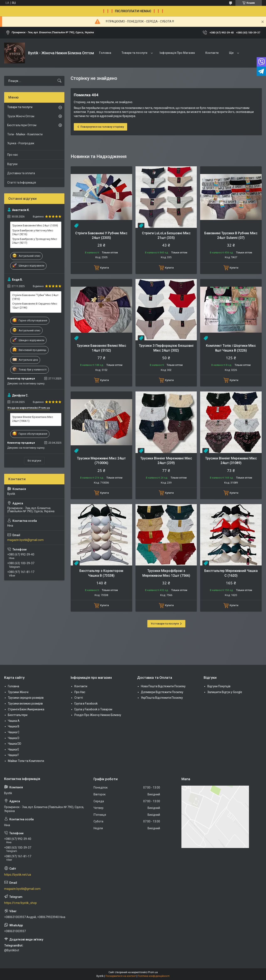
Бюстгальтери (18, 715)
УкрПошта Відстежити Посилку (162, 698)
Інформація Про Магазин (177, 53)
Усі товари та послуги (165, 624)
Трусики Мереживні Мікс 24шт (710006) (101, 461)
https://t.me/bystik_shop (20, 903)
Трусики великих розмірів (25, 704)
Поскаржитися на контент (121, 976)
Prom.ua (153, 972)
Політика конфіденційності (154, 976)
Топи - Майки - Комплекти (25, 134)
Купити (105, 268)
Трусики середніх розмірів (26, 698)
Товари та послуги (134, 53)
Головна (105, 53)
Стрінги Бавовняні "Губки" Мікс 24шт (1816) (35, 297)
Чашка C (14, 732)
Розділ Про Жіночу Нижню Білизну (98, 715)
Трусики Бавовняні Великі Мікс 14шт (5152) (101, 348)
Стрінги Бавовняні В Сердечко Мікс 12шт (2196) (35, 305)
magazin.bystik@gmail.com (25, 540)
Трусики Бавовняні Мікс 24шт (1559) (35, 225)
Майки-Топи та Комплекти (26, 761)
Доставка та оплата (21, 173)
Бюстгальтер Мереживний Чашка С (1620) (231, 573)
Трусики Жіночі (18, 692)
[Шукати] (59, 81)
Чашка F (13, 755)
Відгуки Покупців (219, 686)
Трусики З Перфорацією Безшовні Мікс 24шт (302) (166, 348)
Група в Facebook (86, 704)
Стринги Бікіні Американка (26, 709)
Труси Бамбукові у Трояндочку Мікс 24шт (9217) (35, 241)
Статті (79, 698)
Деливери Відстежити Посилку (162, 692)
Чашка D (14, 738)
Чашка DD (15, 744)
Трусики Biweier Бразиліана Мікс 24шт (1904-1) (33, 419)
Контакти (212, 53)
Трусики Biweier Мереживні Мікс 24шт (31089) (231, 461)
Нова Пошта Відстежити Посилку (163, 686)
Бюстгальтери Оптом (22, 125)
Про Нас (80, 692)
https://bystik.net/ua (18, 875)
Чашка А (14, 721)
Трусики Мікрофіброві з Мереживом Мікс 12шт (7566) (166, 573)
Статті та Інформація (22, 183)
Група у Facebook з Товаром (93, 709)
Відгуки (12, 164)
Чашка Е (14, 749)
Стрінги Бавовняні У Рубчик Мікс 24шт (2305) (101, 235)
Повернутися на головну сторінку (102, 127)
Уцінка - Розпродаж (21, 143)
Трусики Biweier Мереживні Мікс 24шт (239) (166, 461)
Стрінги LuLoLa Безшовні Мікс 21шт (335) (166, 235)
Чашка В (14, 726)
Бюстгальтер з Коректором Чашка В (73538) (101, 573)
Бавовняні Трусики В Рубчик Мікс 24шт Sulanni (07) (231, 235)
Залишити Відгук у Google (225, 692)
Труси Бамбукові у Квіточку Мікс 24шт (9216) (33, 232)
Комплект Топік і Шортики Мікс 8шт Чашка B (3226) (231, 348)
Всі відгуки (34, 461)
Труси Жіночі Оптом (21, 116)
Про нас (13, 155)
